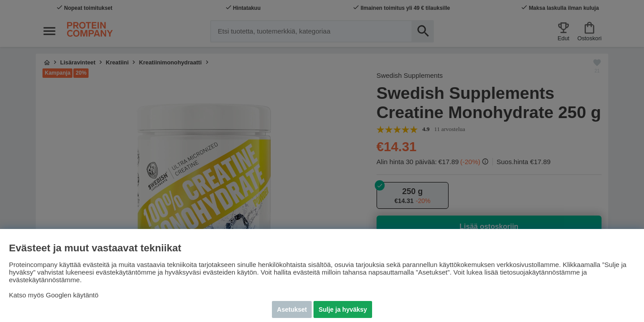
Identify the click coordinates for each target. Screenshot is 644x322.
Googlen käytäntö (72, 295)
